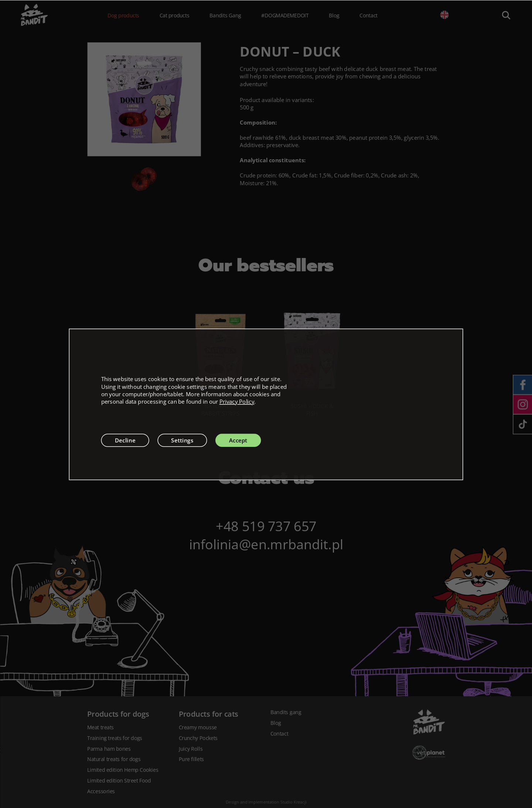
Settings (182, 440)
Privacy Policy (237, 401)
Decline (125, 440)
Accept (238, 440)
